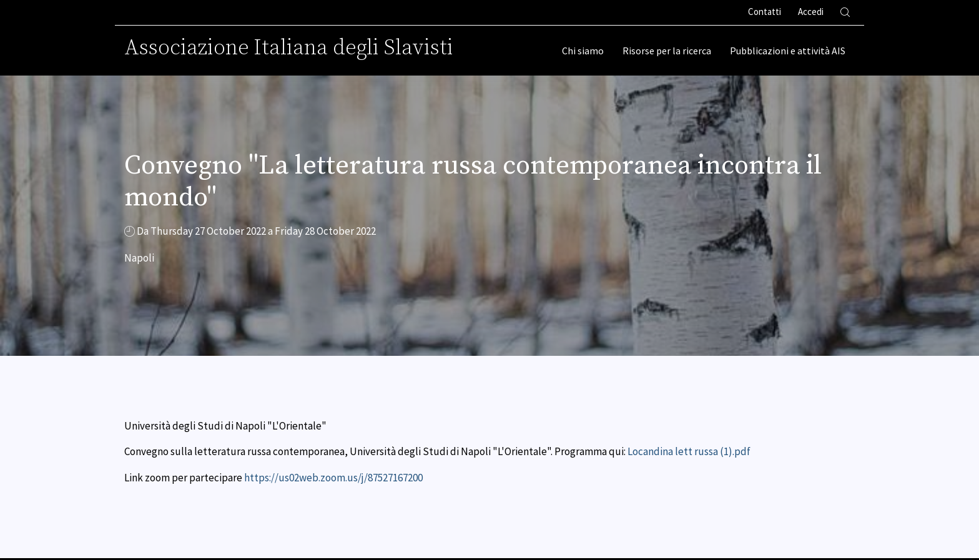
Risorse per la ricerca (667, 51)
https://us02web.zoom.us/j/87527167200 (333, 478)
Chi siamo (583, 51)
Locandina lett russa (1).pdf (689, 451)
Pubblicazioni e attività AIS (788, 51)
